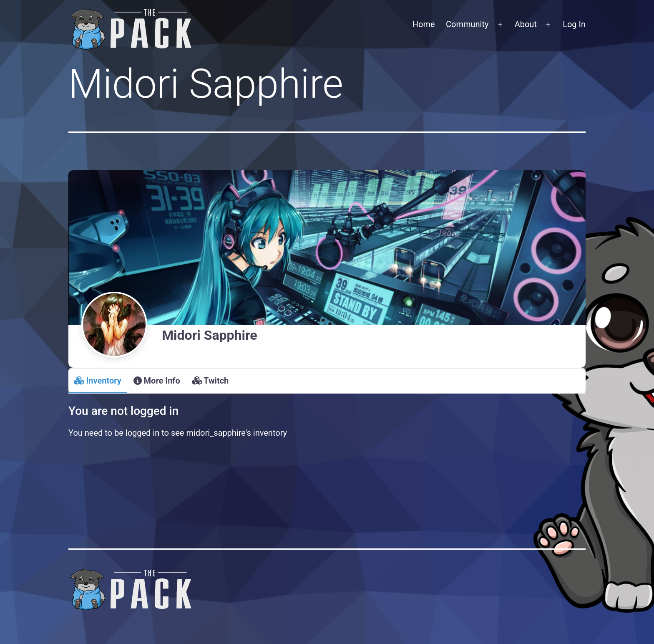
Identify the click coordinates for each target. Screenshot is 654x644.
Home (424, 24)
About (526, 24)
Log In (574, 24)
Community (467, 24)
